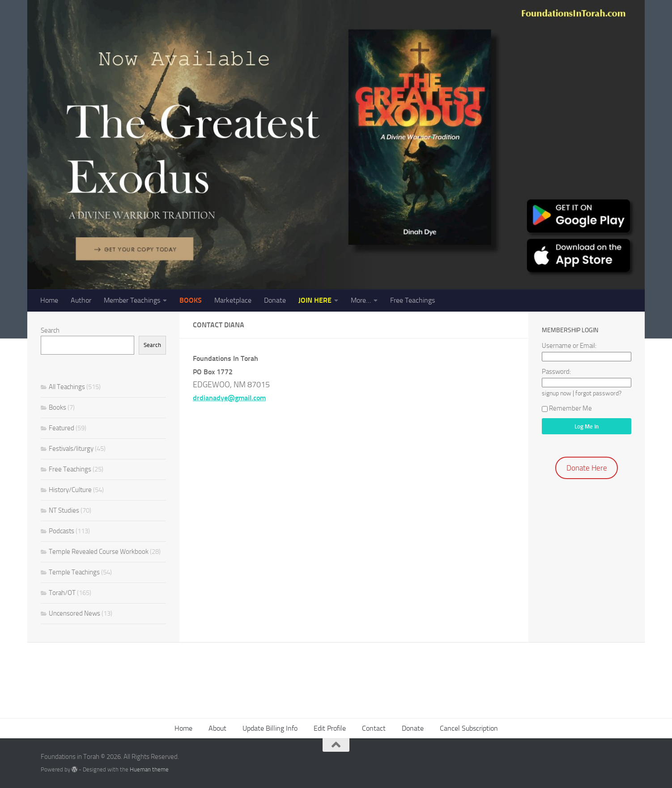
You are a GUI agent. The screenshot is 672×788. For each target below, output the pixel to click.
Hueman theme (149, 769)
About (217, 728)
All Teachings (67, 387)
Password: (556, 372)
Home (49, 300)
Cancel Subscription (469, 728)
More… (361, 300)
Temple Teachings (74, 572)
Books (57, 407)
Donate (275, 300)
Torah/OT (62, 593)
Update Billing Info (270, 728)
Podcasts (62, 531)
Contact (374, 728)
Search (50, 330)
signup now (557, 393)
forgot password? (598, 393)
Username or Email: (569, 346)
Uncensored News (74, 613)
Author (81, 300)
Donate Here (587, 468)
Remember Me (567, 408)
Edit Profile (330, 728)
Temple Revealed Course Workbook (99, 552)
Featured (62, 428)
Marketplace (233, 300)
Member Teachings (132, 300)
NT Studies (64, 510)
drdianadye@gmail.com (229, 398)
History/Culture (70, 490)
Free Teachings (413, 300)
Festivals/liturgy (71, 449)
